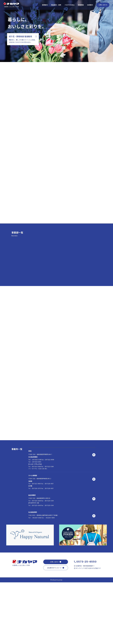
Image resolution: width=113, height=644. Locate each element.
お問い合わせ (103, 5)
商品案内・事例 (56, 5)
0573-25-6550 (87, 623)
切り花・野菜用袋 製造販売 (20, 36)
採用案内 (90, 5)
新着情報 (81, 5)
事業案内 (45, 5)
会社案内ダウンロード (54, 629)
